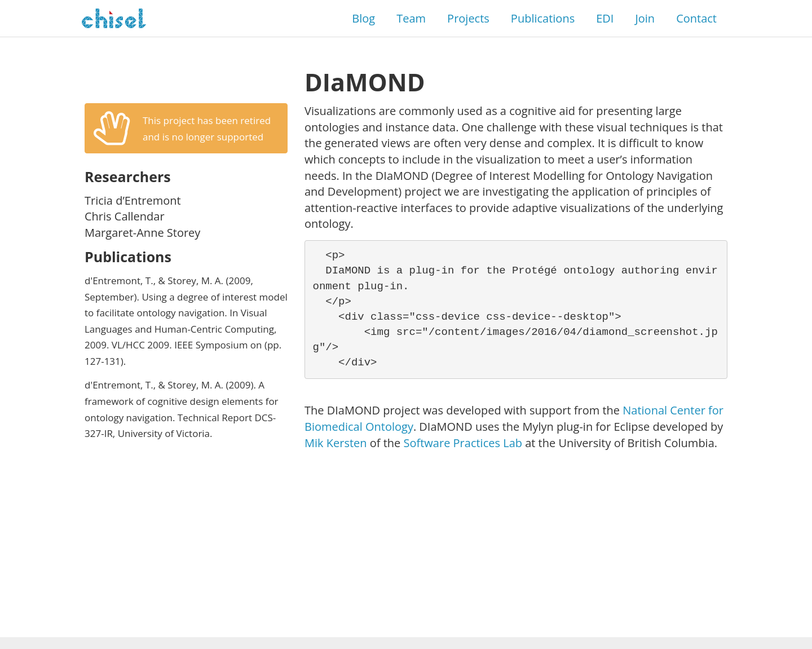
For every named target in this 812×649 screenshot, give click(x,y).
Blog (363, 18)
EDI (605, 18)
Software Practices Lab (463, 443)
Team (411, 18)
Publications (543, 18)
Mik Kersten (336, 443)
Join (645, 18)
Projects (468, 18)
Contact (696, 18)
